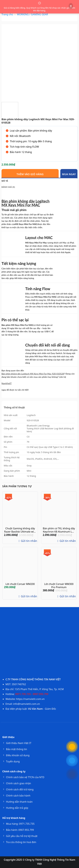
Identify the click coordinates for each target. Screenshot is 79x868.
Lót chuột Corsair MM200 (20, 584)
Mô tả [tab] (5, 181)
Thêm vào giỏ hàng (30, 174)
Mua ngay (69, 174)
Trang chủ (7, 14)
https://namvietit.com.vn (30, 699)
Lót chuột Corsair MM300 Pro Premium (59, 586)
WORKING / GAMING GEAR (32, 14)
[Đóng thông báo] (71, 6)
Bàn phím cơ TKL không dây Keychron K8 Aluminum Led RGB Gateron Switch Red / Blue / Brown (59, 530)
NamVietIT (7, 383)
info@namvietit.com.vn (26, 704)
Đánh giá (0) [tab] (8, 187)
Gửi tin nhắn (27, 541)
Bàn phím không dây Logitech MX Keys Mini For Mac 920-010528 (33, 374)
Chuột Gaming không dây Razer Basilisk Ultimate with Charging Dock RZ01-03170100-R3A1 (20, 530)
